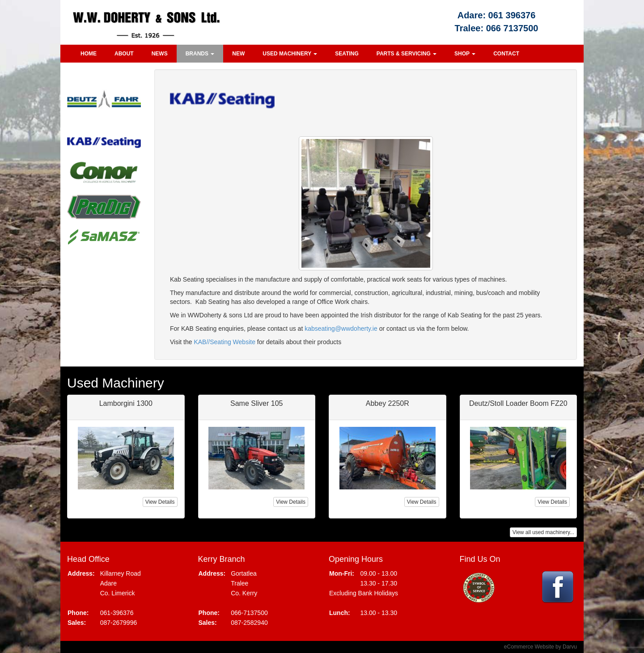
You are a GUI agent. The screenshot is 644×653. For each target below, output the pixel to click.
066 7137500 (512, 28)
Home (89, 54)
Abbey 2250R (388, 403)
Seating (347, 54)
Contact (506, 54)
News (160, 54)
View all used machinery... (543, 532)
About (124, 54)
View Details (160, 502)
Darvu (570, 647)
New (238, 54)
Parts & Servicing (407, 54)
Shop (465, 54)
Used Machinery (290, 54)
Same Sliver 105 (256, 403)
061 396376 (512, 15)
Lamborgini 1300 (126, 403)
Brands (200, 54)
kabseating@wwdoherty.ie (341, 329)
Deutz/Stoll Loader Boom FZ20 (518, 403)
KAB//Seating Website (224, 342)
